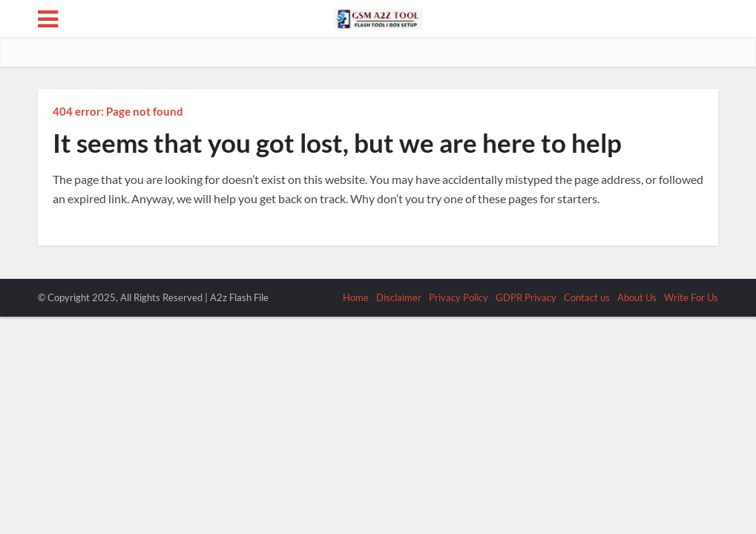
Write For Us (691, 297)
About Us (637, 297)
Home (356, 297)
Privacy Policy (458, 297)
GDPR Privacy (526, 297)
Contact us (587, 297)
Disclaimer (399, 297)
